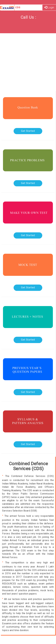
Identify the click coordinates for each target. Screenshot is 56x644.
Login (49, 7)
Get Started (28, 131)
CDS (18, 8)
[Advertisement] (28, 63)
